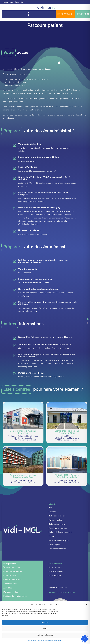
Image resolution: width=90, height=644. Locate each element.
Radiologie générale (57, 546)
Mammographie (55, 550)
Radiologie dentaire (57, 554)
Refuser (45, 629)
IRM (50, 538)
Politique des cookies (35, 641)
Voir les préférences (45, 635)
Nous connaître (55, 597)
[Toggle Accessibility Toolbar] (85, 639)
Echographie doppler (58, 558)
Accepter (45, 622)
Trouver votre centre (12, 597)
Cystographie (54, 575)
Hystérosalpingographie (59, 571)
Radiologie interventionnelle (61, 562)
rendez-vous (65, 14)
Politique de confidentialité (52, 641)
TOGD (51, 566)
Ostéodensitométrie (57, 579)
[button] (86, 604)
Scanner (52, 542)
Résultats (83, 14)
